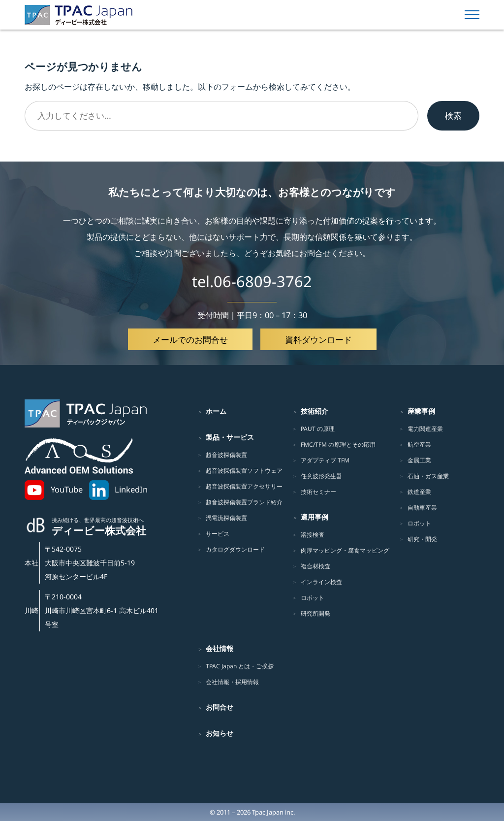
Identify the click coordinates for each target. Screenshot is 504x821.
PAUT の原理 (318, 429)
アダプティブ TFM (325, 460)
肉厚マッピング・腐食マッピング (345, 550)
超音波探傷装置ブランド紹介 (244, 502)
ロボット (313, 598)
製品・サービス (230, 437)
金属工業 (419, 460)
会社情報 (220, 648)
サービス (218, 534)
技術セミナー (318, 492)
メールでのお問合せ (190, 339)
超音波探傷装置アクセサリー (244, 486)
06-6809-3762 (263, 281)
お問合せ (220, 707)
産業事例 (421, 411)
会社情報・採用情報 (232, 682)
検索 (453, 115)
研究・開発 (422, 539)
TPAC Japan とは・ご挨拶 (240, 666)
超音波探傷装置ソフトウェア (244, 471)
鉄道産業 (419, 492)
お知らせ (220, 733)
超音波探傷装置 (226, 455)
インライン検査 (321, 582)
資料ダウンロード (318, 339)
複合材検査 (315, 566)
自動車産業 (422, 508)
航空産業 (419, 444)
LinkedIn (131, 489)
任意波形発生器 (321, 476)
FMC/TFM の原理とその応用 (338, 444)
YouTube (67, 489)
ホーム (216, 411)
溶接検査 (313, 535)
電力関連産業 (425, 429)
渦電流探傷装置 (226, 518)
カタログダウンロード (235, 549)
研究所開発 (315, 613)
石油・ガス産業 (428, 476)
